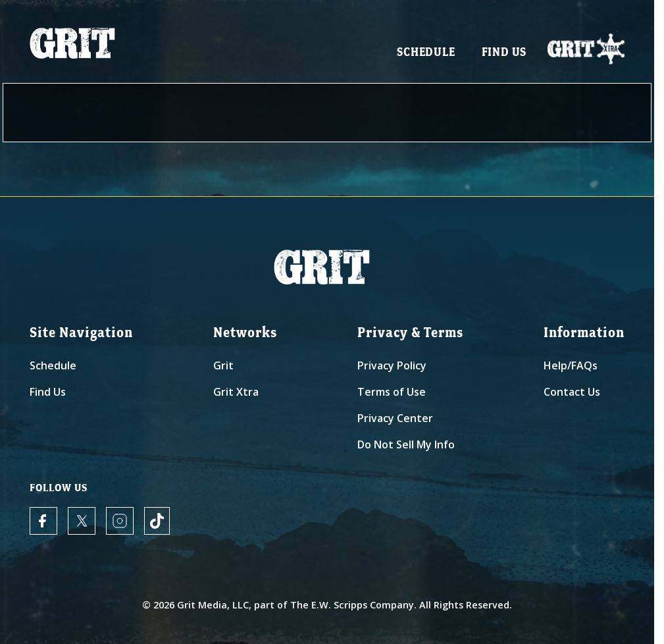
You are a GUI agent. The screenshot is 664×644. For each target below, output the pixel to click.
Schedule (426, 53)
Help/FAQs (571, 365)
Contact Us (572, 392)
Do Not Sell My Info (406, 444)
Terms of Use (392, 392)
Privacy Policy (392, 365)
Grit (223, 365)
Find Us (504, 53)
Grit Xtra (236, 392)
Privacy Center (395, 418)
